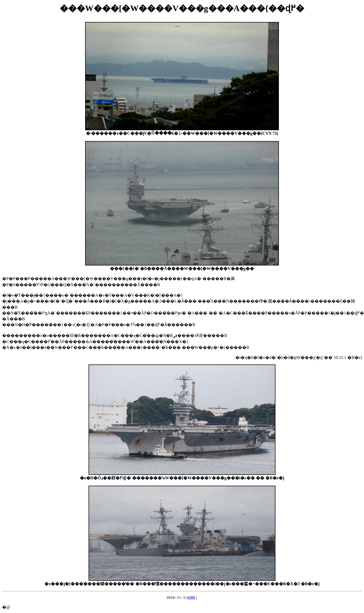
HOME (191, 598)
